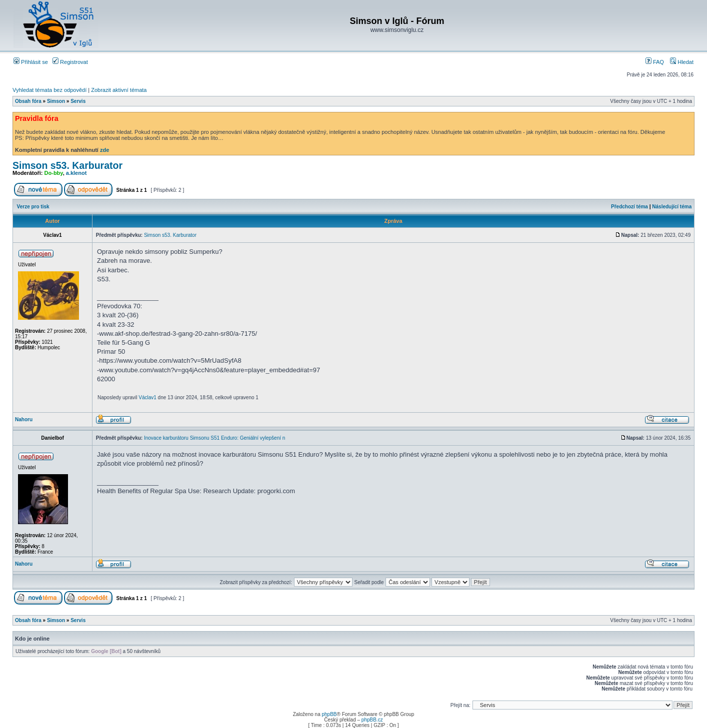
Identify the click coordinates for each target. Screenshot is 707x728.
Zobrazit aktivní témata (119, 90)
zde (104, 150)
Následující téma (672, 207)
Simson (56, 101)
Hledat (682, 62)
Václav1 (147, 397)
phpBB (329, 714)
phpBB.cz (372, 720)
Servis (78, 101)
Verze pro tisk (33, 207)
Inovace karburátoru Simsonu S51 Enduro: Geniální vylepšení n (214, 438)
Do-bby (54, 173)
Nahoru (24, 419)
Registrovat (70, 62)
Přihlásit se (31, 62)
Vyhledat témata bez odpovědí (49, 90)
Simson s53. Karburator (67, 165)
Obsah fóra (28, 101)
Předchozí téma (629, 207)
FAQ (655, 62)
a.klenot (76, 173)
